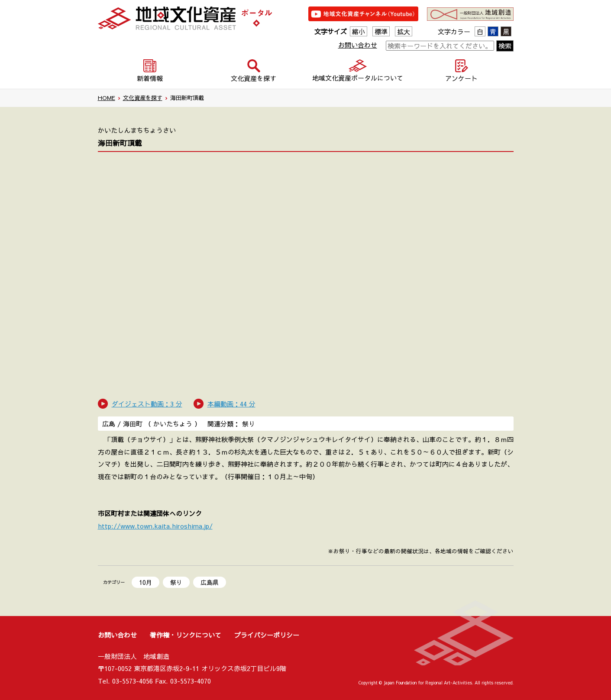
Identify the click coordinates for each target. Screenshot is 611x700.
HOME (107, 98)
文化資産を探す (143, 98)
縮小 (359, 31)
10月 (145, 582)
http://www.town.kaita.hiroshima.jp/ (155, 526)
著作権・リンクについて (186, 635)
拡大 (404, 31)
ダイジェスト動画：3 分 (147, 404)
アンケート (461, 78)
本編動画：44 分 (231, 404)
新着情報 (150, 78)
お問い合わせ (358, 45)
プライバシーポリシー (267, 635)
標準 (381, 31)
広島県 (210, 582)
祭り (176, 582)
